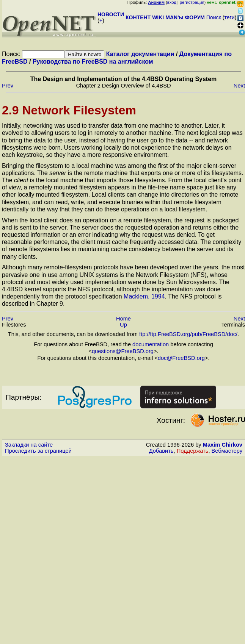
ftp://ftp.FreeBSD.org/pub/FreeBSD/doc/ (188, 334)
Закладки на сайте (29, 445)
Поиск (214, 17)
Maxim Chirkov (223, 445)
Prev (8, 86)
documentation (151, 344)
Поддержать (193, 451)
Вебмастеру (227, 451)
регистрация (192, 2)
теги (230, 17)
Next (239, 86)
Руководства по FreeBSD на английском (93, 62)
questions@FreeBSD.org (123, 351)
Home (123, 319)
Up (123, 325)
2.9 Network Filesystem (69, 110)
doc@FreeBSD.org (181, 358)
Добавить (161, 451)
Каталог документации (140, 54)
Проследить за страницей (38, 451)
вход (172, 2)
